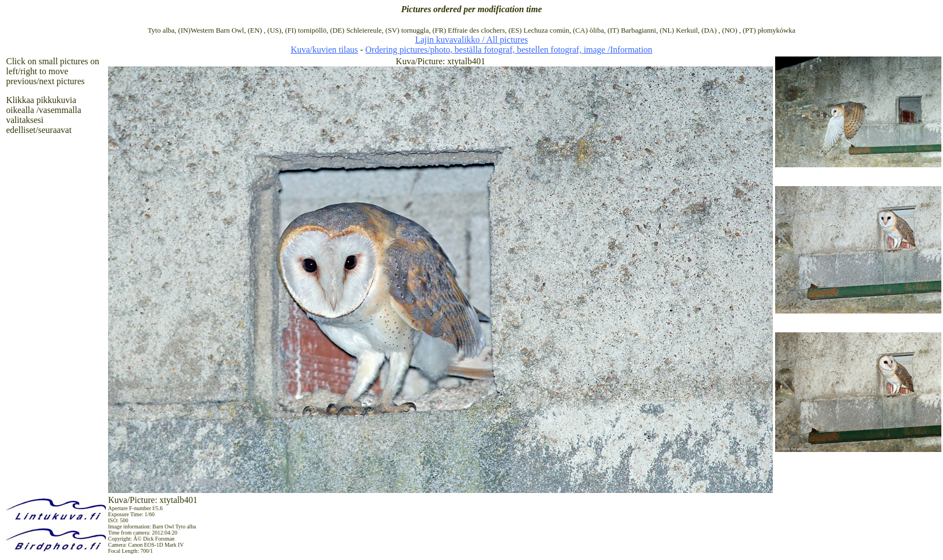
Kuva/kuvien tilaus (324, 50)
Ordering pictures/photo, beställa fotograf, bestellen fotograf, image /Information (509, 50)
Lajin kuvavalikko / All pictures (471, 40)
